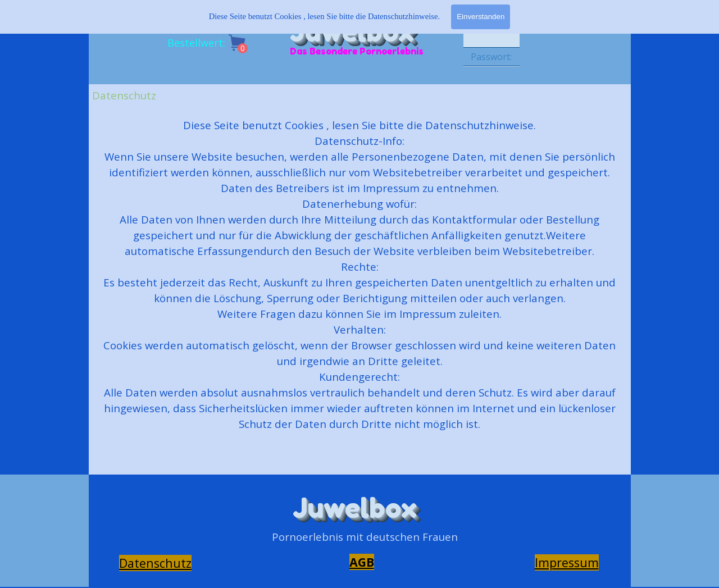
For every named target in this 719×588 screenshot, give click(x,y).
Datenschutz (155, 563)
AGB (362, 562)
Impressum (567, 562)
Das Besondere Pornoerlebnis (357, 51)
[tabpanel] (359, 290)
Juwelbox (355, 508)
